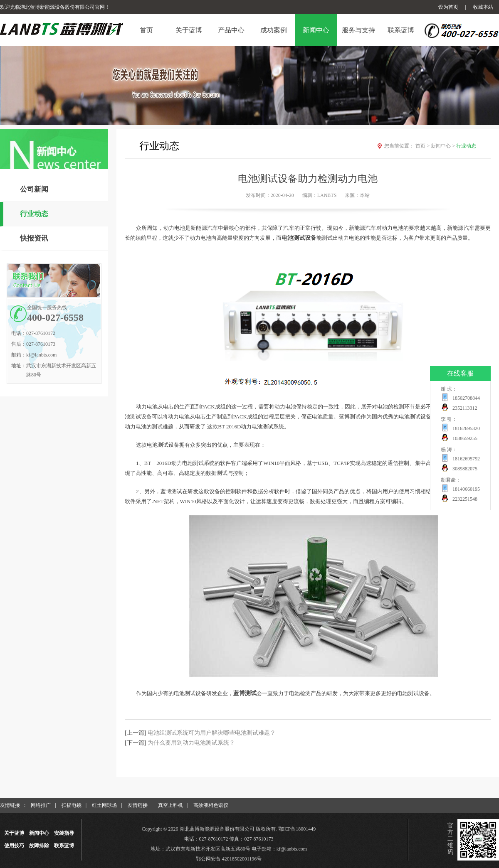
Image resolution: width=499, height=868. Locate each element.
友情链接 (138, 805)
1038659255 (465, 438)
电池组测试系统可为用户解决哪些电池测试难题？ (212, 733)
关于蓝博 (14, 833)
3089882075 (465, 469)
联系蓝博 (64, 846)
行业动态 (34, 214)
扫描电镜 (72, 805)
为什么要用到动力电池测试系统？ (191, 743)
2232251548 (465, 499)
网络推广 (41, 805)
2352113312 (465, 408)
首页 (423, 146)
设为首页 (448, 7)
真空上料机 (170, 805)
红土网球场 (104, 805)
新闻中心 (443, 146)
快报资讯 (34, 238)
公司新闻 (34, 189)
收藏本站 (483, 7)
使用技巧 (14, 846)
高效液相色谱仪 (211, 805)
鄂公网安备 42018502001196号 (229, 859)
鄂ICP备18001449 (297, 829)
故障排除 (39, 846)
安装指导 (64, 833)
